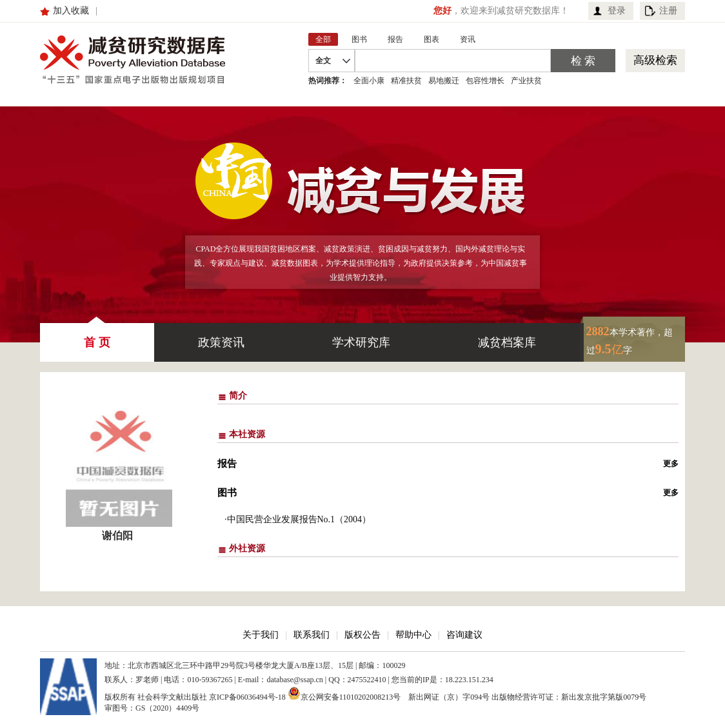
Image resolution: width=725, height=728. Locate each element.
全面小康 (369, 81)
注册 (668, 11)
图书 (227, 493)
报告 (227, 464)
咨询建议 (464, 635)
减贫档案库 (507, 342)
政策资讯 (221, 342)
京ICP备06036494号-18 (247, 697)
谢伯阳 (117, 536)
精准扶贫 (406, 81)
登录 (617, 11)
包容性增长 (485, 81)
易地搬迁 (444, 81)
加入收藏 (71, 11)
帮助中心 (413, 635)
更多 (671, 464)
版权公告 (362, 635)
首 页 (97, 336)
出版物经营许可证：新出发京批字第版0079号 (569, 697)
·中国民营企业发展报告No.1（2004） (298, 519)
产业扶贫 (526, 81)
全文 (323, 61)
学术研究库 (361, 342)
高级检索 (655, 60)
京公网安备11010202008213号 (344, 693)
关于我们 (261, 635)
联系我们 (312, 635)
